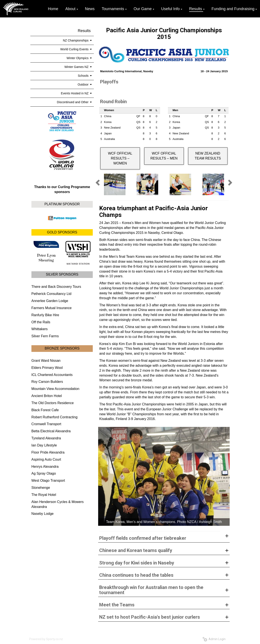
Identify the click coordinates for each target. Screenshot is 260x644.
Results (84, 31)
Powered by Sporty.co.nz (46, 639)
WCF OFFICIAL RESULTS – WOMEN (120, 158)
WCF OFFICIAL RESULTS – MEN (164, 156)
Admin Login (214, 639)
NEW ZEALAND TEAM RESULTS (208, 156)
